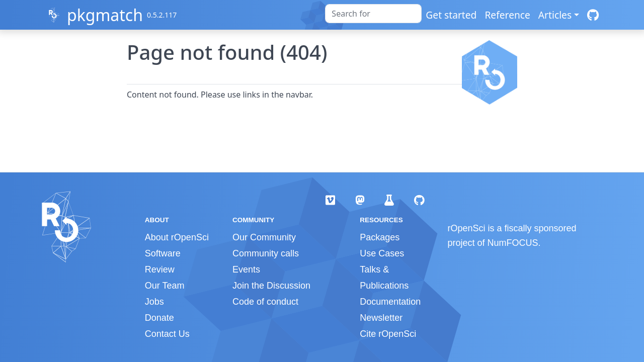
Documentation (390, 302)
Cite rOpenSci (388, 334)
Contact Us (167, 334)
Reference (507, 15)
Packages (380, 237)
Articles (555, 15)
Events (246, 269)
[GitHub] (593, 15)
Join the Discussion (271, 286)
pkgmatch (105, 15)
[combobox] (373, 14)
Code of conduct (265, 302)
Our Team (165, 286)
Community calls (266, 253)
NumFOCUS (513, 243)
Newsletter (381, 318)
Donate (159, 318)
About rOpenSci (177, 237)
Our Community (264, 237)
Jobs (154, 302)
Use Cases (382, 253)
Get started (451, 15)
